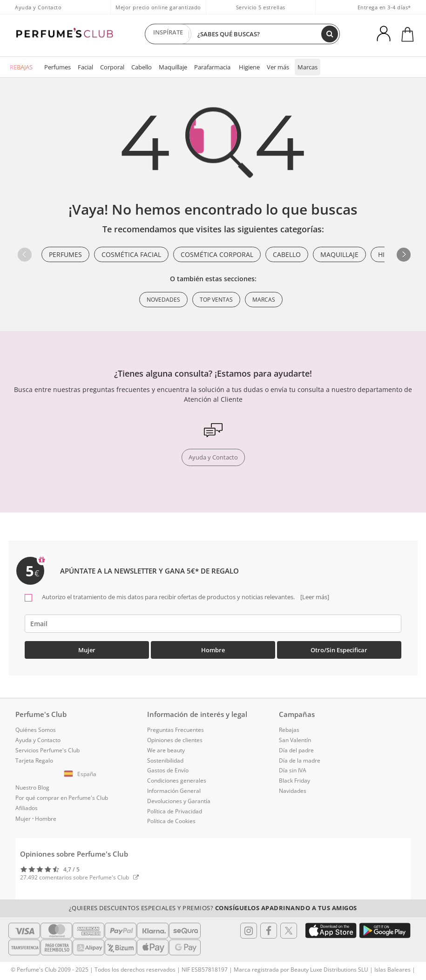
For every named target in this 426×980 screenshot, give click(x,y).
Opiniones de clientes (175, 740)
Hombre (213, 650)
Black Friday (294, 781)
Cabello (142, 67)
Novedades (163, 300)
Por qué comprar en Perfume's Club (62, 798)
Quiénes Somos (36, 730)
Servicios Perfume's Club (47, 750)
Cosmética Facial (131, 254)
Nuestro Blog (32, 787)
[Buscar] (330, 34)
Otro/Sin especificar (339, 650)
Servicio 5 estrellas (261, 7)
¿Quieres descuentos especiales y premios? (213, 908)
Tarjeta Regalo (34, 760)
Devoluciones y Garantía (179, 801)
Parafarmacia (212, 67)
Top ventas (216, 300)
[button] (404, 255)
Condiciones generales (177, 781)
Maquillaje (173, 67)
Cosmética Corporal (217, 254)
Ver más (278, 67)
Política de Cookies (171, 821)
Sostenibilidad (165, 760)
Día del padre (296, 750)
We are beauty (166, 750)
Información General (174, 791)
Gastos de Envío (168, 770)
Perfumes (57, 67)
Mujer (87, 650)
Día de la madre (300, 760)
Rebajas (289, 730)
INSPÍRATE (168, 34)
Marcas (308, 67)
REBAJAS (21, 67)
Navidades (293, 791)
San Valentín (295, 740)
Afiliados (27, 808)
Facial (85, 67)
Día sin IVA (293, 770)
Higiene (249, 67)
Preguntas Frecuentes (176, 730)
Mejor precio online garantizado (158, 7)
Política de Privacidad (175, 811)
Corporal (112, 67)
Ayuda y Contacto (38, 7)
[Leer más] (314, 597)
